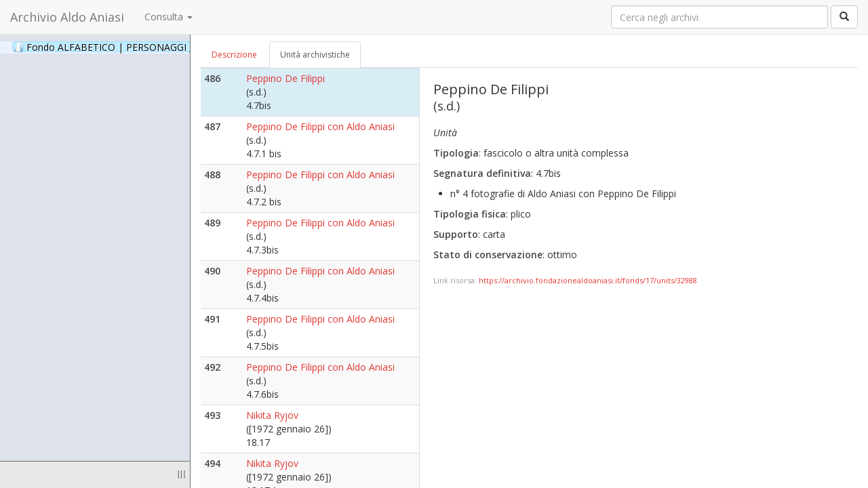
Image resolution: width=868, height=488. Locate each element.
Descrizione (234, 55)
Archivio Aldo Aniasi (67, 17)
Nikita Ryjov (272, 415)
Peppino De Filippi (285, 78)
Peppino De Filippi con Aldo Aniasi (320, 126)
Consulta (169, 17)
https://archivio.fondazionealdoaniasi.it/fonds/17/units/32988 (588, 280)
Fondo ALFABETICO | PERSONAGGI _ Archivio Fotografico (164, 47)
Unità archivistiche (315, 55)
